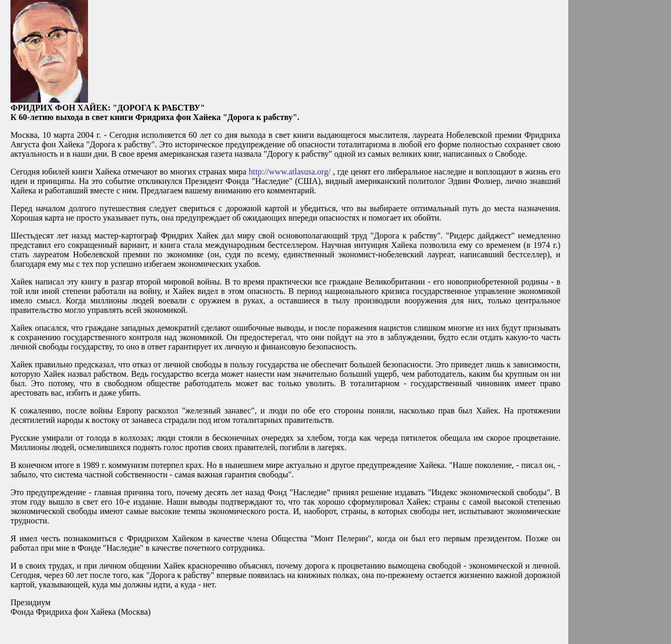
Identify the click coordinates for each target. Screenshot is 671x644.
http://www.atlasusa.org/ (290, 172)
